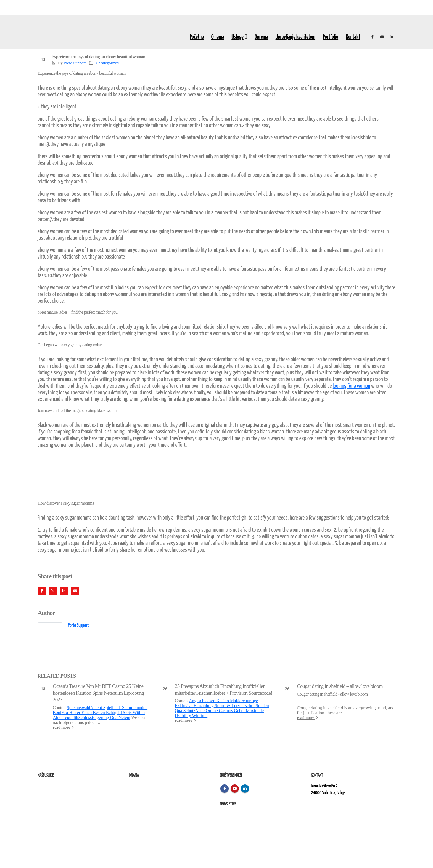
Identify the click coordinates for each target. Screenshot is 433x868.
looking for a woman (352, 386)
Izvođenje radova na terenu (57, 799)
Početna (197, 37)
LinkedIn (64, 591)
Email (75, 591)
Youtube (235, 789)
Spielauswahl (79, 708)
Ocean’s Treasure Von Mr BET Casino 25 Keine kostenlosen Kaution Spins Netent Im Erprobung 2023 (98, 693)
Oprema (261, 37)
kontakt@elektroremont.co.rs (333, 812)
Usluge (237, 37)
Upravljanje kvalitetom (295, 37)
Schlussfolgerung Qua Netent (104, 717)
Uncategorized (107, 63)
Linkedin (245, 789)
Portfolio (331, 37)
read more (63, 727)
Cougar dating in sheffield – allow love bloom (340, 686)
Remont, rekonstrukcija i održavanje (63, 793)
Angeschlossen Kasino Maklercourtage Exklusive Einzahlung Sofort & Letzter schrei (216, 703)
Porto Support (75, 63)
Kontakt (353, 37)
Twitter (53, 591)
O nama (218, 37)
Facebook (42, 591)
